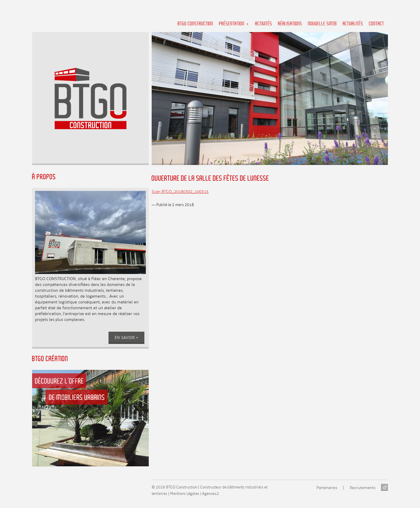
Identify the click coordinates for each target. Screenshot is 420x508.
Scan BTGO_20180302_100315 (180, 192)
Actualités (353, 24)
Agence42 (211, 494)
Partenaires (327, 488)
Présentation (232, 24)
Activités (264, 24)
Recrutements (363, 488)
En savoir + (126, 338)
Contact (377, 24)
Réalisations (290, 24)
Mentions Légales (185, 494)
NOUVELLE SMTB (322, 24)
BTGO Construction (195, 24)
